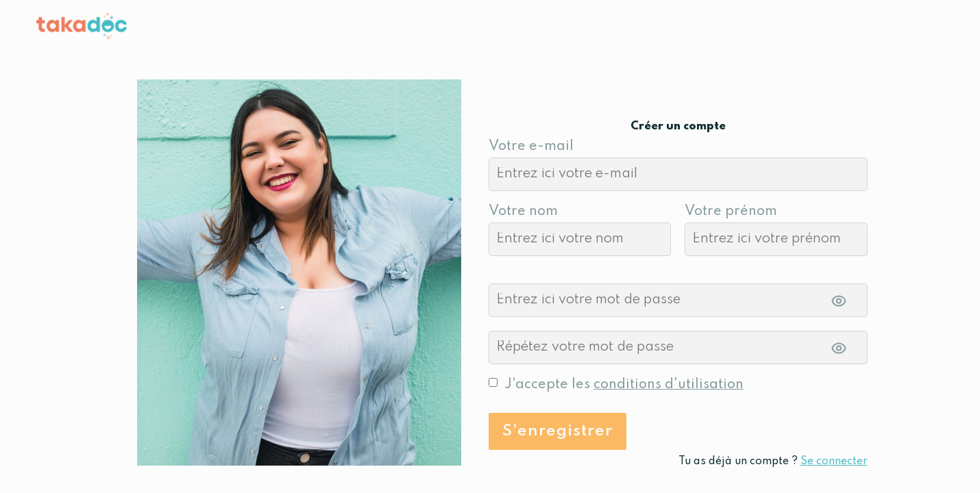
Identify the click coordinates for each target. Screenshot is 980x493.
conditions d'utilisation (669, 385)
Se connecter (834, 462)
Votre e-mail (531, 147)
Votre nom (523, 212)
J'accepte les (624, 385)
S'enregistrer (558, 431)
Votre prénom (731, 212)
